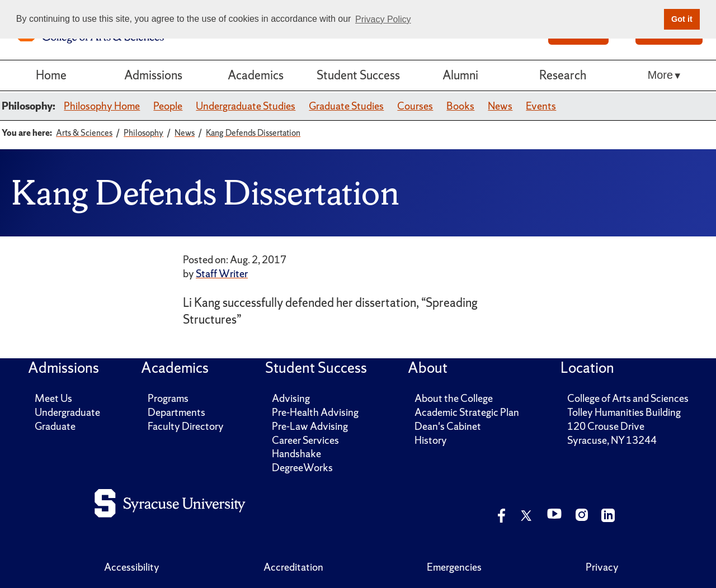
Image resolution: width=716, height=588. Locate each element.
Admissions (153, 75)
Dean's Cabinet (448, 426)
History (431, 440)
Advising (291, 398)
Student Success (358, 75)
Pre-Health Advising (315, 412)
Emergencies (454, 567)
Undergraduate (67, 412)
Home (51, 75)
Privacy (602, 567)
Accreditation (293, 567)
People (168, 106)
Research (563, 75)
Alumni (460, 75)
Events (541, 106)
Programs (168, 398)
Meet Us (53, 398)
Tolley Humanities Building (624, 412)
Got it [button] (682, 19)
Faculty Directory (186, 426)
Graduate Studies (346, 106)
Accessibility (132, 567)
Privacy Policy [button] (383, 19)
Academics (256, 75)
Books (460, 106)
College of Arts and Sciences (628, 398)
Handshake (296, 454)
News (500, 106)
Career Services (305, 440)
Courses (415, 106)
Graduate (55, 426)
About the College (454, 398)
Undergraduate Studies (246, 106)
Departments (176, 412)
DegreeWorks (302, 468)
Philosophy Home (102, 106)
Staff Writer (222, 274)
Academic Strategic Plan (467, 412)
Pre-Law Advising (310, 426)
